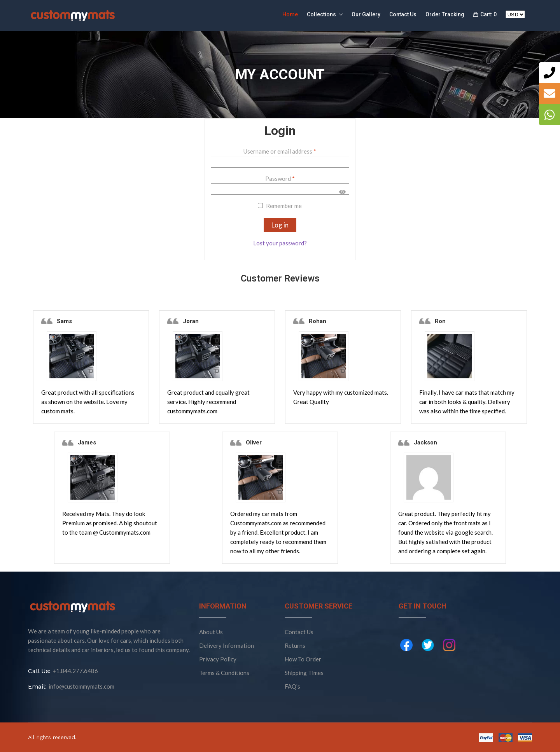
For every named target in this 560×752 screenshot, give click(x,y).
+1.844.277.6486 (75, 671)
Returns (295, 645)
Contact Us (403, 14)
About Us (211, 632)
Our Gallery (366, 14)
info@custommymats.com (81, 686)
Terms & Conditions (224, 673)
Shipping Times (304, 673)
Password (280, 178)
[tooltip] (549, 73)
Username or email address (280, 151)
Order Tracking (445, 14)
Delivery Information (227, 645)
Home (290, 14)
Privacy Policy (218, 659)
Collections (325, 15)
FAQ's (292, 686)
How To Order (303, 659)
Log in (280, 225)
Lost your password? (280, 243)
